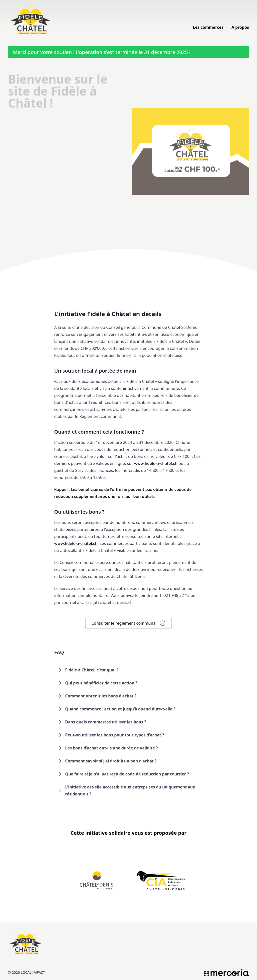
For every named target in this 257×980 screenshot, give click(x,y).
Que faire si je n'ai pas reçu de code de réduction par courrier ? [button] (123, 774)
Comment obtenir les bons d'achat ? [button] (97, 696)
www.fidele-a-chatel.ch (156, 463)
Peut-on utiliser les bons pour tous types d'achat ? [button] (111, 735)
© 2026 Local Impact (26, 972)
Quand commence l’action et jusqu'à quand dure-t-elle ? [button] (116, 709)
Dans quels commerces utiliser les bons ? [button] (102, 722)
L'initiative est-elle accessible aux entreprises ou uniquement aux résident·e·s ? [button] (126, 790)
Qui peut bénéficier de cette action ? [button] (97, 683)
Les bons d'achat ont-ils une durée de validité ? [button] (108, 748)
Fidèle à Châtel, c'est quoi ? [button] (88, 670)
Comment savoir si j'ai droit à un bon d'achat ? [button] (107, 761)
